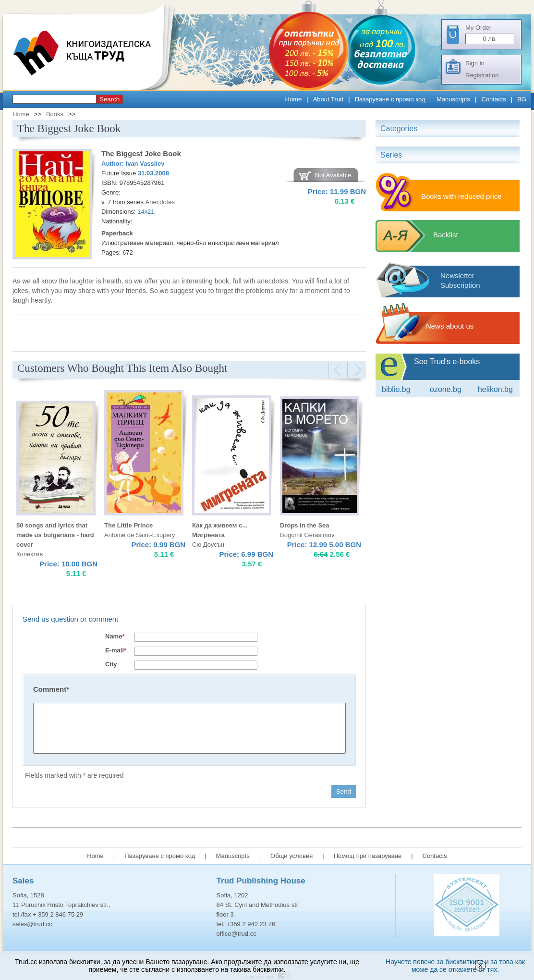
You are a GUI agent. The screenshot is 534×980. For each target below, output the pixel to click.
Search (109, 99)
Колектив (30, 554)
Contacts (494, 99)
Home (294, 99)
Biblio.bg (396, 389)
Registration (482, 75)
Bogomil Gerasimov (307, 535)
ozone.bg (446, 389)
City (111, 664)
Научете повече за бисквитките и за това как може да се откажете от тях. (455, 966)
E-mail (116, 650)
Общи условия (291, 856)
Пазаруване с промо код (390, 99)
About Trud (328, 99)
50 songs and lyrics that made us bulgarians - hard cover (55, 535)
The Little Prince (128, 525)
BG (522, 99)
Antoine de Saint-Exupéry (140, 535)
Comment (51, 689)
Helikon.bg (495, 389)
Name (115, 636)
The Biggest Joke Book (141, 153)
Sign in (475, 63)
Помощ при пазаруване (368, 856)
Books (55, 114)
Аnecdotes (160, 202)
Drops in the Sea (305, 525)
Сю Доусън (208, 545)
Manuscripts (453, 99)
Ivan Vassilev (145, 164)
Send (344, 791)
